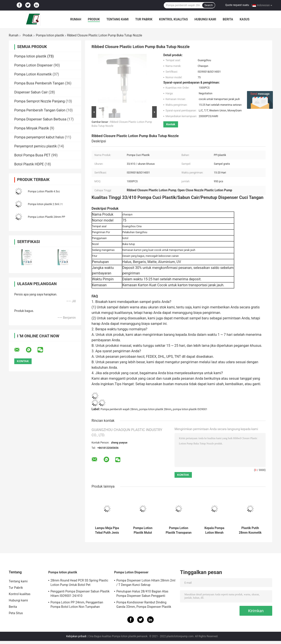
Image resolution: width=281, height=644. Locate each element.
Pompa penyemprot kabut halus (39, 137)
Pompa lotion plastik (50, 35)
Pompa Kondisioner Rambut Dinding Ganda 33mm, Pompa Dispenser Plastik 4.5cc (144, 605)
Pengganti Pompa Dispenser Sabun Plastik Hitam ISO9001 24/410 (80, 594)
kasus (245, 19)
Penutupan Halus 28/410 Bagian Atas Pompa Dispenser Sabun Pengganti (142, 594)
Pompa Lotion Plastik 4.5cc (44, 191)
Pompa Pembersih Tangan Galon (40, 110)
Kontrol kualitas (173, 19)
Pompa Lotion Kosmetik (33, 74)
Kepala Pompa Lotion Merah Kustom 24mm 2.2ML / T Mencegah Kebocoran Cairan (214, 530)
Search (209, 5)
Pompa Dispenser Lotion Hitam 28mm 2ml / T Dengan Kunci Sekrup (146, 583)
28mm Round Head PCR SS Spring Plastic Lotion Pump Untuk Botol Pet (79, 583)
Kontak (171, 124)
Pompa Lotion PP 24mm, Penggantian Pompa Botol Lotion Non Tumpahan (77, 605)
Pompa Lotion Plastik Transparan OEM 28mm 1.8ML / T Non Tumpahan (179, 530)
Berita (228, 19)
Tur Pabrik (144, 19)
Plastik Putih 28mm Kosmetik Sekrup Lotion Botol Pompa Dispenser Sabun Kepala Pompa (250, 530)
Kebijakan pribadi (76, 636)
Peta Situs (16, 613)
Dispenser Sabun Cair (31, 92)
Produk (94, 19)
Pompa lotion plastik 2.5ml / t (45, 204)
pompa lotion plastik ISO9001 (190, 409)
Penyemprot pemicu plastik (36, 146)
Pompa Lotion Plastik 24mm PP (46, 217)
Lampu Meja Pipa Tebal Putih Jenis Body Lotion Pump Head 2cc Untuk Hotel (107, 530)
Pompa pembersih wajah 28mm (119, 409)
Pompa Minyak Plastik (32, 128)
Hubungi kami (205, 19)
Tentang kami (118, 19)
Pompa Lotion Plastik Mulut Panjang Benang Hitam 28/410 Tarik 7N (143, 530)
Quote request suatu (237, 5)
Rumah (76, 19)
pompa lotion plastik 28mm (155, 409)
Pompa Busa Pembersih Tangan (39, 83)
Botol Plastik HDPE (29, 164)
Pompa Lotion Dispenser (33, 65)
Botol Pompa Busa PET (32, 155)
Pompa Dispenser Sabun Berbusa (40, 119)
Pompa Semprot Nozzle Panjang (40, 101)
